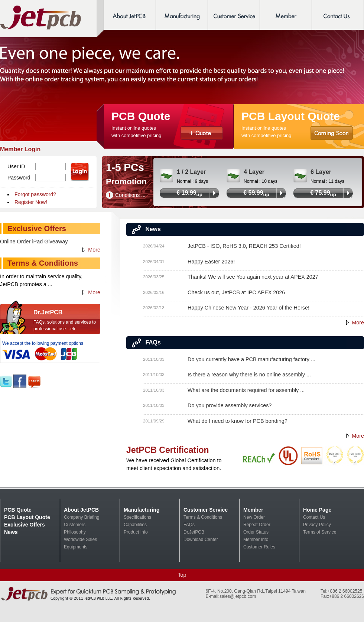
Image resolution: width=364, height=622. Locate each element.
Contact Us (314, 517)
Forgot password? (35, 194)
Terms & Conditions (203, 517)
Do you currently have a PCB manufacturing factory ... (251, 359)
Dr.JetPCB (194, 532)
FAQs (189, 525)
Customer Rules (259, 547)
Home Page (317, 510)
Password (19, 178)
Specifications (137, 517)
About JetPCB (81, 510)
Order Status (256, 532)
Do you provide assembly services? (230, 405)
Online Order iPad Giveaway (34, 242)
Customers (75, 525)
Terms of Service (320, 532)
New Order (254, 517)
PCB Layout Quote (27, 517)
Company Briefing (82, 517)
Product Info (136, 532)
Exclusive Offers (25, 525)
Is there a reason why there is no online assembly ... (249, 375)
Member (253, 510)
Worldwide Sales (80, 540)
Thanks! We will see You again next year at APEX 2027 (253, 277)
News (11, 532)
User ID (16, 166)
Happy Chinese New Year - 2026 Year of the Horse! (248, 308)
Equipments (76, 547)
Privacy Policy (317, 525)
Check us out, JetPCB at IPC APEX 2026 (236, 292)
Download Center (201, 540)
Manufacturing (142, 510)
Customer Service (206, 510)
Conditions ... (130, 195)
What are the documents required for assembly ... (246, 390)
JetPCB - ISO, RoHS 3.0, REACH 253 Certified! (244, 246)
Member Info (256, 540)
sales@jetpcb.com (238, 596)
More (358, 323)
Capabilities (135, 525)
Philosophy (75, 532)
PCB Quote (18, 510)
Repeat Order (257, 525)
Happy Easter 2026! (211, 262)
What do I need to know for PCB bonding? (238, 421)
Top (182, 575)
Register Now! (31, 202)
